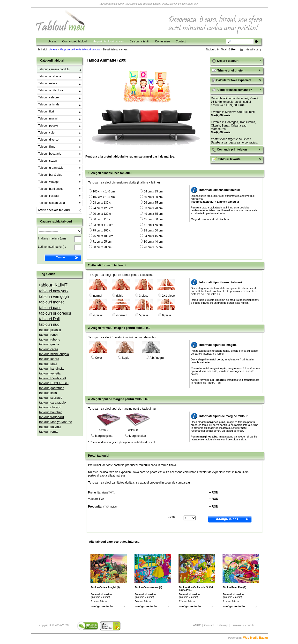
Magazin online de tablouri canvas (80, 49)
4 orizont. (122, 315)
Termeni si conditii (243, 625)
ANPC (197, 625)
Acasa (52, 41)
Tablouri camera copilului (54, 69)
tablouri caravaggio (52, 402)
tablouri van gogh (54, 297)
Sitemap (223, 625)
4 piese (98, 315)
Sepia (126, 358)
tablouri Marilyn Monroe (56, 422)
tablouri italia (48, 393)
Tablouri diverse (48, 140)
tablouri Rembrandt (53, 378)
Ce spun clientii (139, 41)
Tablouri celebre (48, 97)
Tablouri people (48, 126)
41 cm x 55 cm (153, 225)
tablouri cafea (49, 349)
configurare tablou (103, 606)
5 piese (144, 315)
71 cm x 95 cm (102, 242)
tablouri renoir (49, 335)
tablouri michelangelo (54, 354)
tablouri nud (49, 324)
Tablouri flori (46, 111)
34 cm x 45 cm (153, 236)
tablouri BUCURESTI (54, 383)
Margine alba (138, 436)
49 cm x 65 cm (153, 214)
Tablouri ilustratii (49, 196)
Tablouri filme (47, 147)
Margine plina (104, 436)
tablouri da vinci (50, 427)
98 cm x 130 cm (103, 203)
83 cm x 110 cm (103, 225)
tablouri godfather (51, 388)
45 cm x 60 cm (153, 219)
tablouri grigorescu (55, 313)
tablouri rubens (50, 339)
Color (99, 358)
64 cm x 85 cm (153, 191)
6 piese (167, 315)
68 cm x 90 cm (102, 247)
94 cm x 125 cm (103, 208)
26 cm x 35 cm (153, 247)
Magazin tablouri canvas (108, 41)
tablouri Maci (48, 364)
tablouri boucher (50, 412)
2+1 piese (168, 296)
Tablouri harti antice (51, 189)
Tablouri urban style (51, 168)
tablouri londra (49, 359)
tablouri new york (54, 291)
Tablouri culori (47, 133)
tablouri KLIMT (53, 285)
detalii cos (252, 49)
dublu (120, 296)
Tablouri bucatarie (50, 154)
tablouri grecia (49, 344)
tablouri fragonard (52, 417)
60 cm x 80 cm (153, 197)
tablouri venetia (50, 373)
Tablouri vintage (48, 182)
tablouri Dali (49, 319)
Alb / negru (157, 358)
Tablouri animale (49, 104)
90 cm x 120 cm (103, 214)
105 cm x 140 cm (104, 191)
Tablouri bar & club (50, 175)
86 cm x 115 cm (103, 219)
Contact (181, 41)
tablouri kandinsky (52, 369)
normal (98, 296)
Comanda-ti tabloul (74, 41)
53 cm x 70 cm (153, 208)
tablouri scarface (51, 398)
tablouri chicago (50, 407)
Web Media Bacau (255, 638)
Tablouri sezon (48, 161)
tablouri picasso (50, 330)
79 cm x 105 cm (103, 231)
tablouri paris (50, 308)
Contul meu (162, 41)
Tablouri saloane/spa (52, 203)
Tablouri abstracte (50, 76)
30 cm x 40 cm (153, 242)
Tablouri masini (48, 119)
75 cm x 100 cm (103, 236)
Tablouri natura (48, 83)
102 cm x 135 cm (104, 197)
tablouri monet (51, 302)
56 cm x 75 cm (153, 203)
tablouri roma (48, 432)
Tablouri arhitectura (51, 90)
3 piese (144, 296)
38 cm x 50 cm (153, 231)
